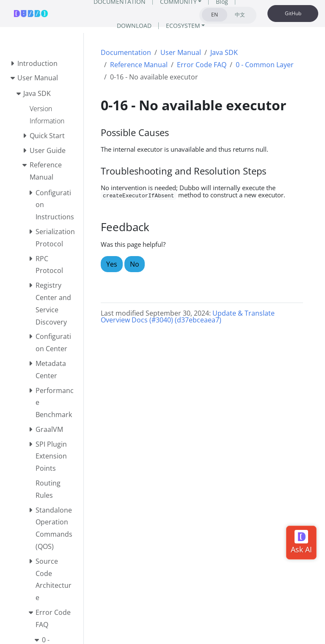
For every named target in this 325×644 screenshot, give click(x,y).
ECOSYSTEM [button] (183, 26)
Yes (112, 264)
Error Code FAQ (202, 65)
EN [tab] (215, 15)
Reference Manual (139, 65)
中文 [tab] (240, 15)
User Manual (181, 52)
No (135, 264)
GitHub (293, 13)
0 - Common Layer (265, 65)
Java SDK (224, 52)
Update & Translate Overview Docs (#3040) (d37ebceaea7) (188, 317)
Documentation (126, 52)
